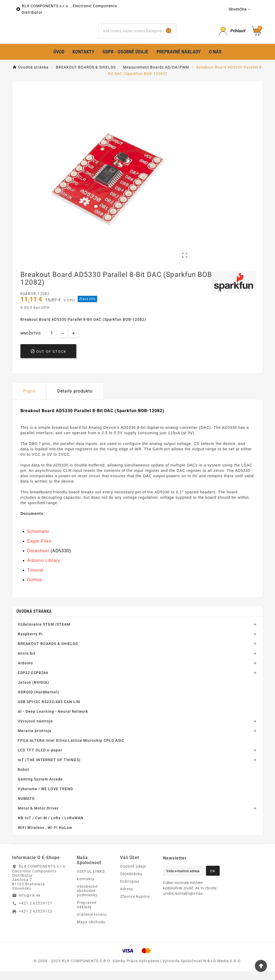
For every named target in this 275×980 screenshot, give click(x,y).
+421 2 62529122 (36, 920)
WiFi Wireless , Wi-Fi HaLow (45, 836)
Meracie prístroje (35, 739)
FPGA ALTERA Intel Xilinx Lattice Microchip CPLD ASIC (71, 749)
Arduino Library (44, 569)
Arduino (25, 672)
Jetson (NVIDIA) (33, 691)
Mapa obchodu (91, 931)
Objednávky (131, 882)
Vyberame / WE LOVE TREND (45, 797)
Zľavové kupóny (135, 905)
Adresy (127, 897)
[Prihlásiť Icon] (232, 35)
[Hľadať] (130, 35)
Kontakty (86, 888)
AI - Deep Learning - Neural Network (53, 720)
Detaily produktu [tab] (75, 400)
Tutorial (35, 579)
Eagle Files (39, 550)
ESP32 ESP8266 (33, 681)
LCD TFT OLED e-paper (40, 759)
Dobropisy (130, 890)
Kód (24, 302)
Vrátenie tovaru (92, 923)
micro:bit (27, 662)
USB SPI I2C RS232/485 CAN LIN (49, 710)
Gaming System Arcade (40, 788)
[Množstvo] (52, 342)
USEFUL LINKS (91, 880)
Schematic (38, 540)
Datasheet (38, 559)
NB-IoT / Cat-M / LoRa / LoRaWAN (51, 826)
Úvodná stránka (34, 620)
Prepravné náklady (87, 913)
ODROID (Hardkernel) (38, 701)
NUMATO (26, 807)
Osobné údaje (133, 875)
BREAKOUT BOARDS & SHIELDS (48, 652)
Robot (23, 778)
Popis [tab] (29, 400)
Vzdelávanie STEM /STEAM (44, 633)
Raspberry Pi (30, 643)
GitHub (35, 588)
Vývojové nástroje (35, 730)
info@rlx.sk (30, 904)
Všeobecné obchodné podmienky (87, 899)
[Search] (169, 35)
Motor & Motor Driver (38, 817)
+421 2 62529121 (36, 912)
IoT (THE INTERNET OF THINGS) (49, 768)
